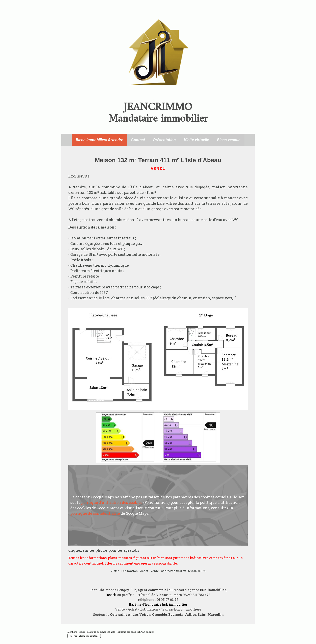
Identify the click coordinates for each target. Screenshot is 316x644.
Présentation (164, 140)
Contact (138, 140)
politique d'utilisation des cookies (112, 502)
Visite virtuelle (196, 140)
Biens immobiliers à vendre (99, 140)
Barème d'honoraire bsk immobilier (158, 604)
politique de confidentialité (95, 513)
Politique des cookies (128, 632)
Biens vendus (229, 140)
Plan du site (147, 632)
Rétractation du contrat (84, 636)
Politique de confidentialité (101, 632)
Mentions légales (76, 632)
